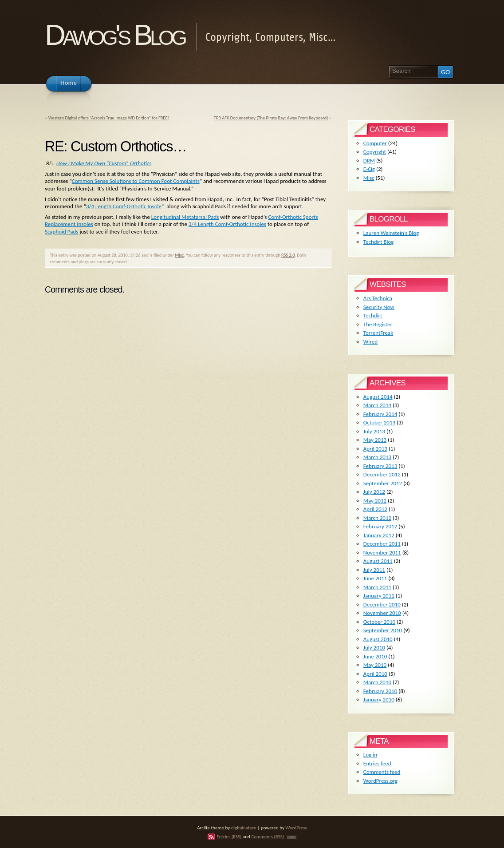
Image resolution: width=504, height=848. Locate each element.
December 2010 (382, 604)
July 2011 (374, 570)
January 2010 (379, 699)
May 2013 (375, 440)
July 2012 (374, 492)
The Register (378, 324)
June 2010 (375, 656)
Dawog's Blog (115, 35)
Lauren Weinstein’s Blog (391, 233)
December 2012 (382, 474)
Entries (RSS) (229, 836)
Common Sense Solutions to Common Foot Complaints (136, 181)
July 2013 (374, 431)
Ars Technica (378, 298)
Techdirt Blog (379, 242)
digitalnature (244, 828)
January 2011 (379, 596)
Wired (370, 342)
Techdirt (373, 315)
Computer (375, 143)
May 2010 (375, 665)
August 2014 (378, 397)
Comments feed (382, 772)
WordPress (296, 828)
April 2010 (375, 674)
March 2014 (377, 405)
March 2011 (377, 587)
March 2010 (377, 682)
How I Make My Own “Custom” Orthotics (104, 163)
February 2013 (380, 466)
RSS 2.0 (288, 255)
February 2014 (380, 414)
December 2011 (382, 544)
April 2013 (375, 449)
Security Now (379, 307)
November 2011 (382, 553)
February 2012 (380, 526)
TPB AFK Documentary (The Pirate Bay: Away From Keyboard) (271, 118)
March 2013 (377, 457)
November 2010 (382, 613)
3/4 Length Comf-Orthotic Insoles (227, 224)
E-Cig (369, 169)
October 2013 (379, 422)
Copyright (375, 152)
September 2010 (383, 630)
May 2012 (375, 501)
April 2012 (375, 509)
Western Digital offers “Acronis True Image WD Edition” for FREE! (109, 118)
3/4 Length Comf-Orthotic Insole (124, 206)
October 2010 (379, 622)
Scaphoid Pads (61, 232)
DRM (369, 160)
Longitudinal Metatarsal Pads (185, 217)
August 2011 (378, 561)
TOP (292, 837)
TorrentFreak (378, 333)
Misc (179, 255)
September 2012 (383, 483)
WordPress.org (380, 781)
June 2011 (375, 578)
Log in (370, 755)
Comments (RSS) (268, 836)
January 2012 (379, 535)
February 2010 (380, 691)
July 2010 (374, 648)
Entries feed (377, 763)
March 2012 (377, 518)
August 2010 (378, 639)
